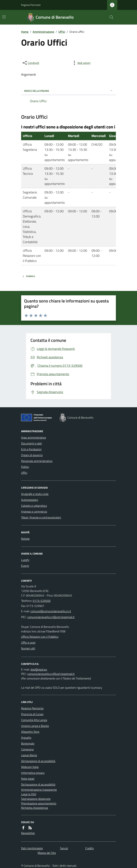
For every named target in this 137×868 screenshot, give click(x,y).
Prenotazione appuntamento (39, 803)
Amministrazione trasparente (39, 790)
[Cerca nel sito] (110, 17)
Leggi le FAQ (29, 794)
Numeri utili (28, 648)
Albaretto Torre (30, 732)
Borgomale (28, 743)
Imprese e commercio (34, 511)
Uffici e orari (28, 642)
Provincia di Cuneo (32, 714)
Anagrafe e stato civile (35, 494)
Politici (25, 467)
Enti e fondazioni (31, 449)
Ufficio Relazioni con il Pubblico (40, 637)
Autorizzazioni (30, 500)
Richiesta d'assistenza (35, 808)
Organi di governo (32, 455)
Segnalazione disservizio (36, 799)
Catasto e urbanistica (34, 506)
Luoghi (25, 560)
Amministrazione (43, 32)
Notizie (25, 539)
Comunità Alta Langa (34, 720)
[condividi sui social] (30, 63)
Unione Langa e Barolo (35, 726)
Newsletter (28, 833)
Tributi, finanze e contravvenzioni (41, 517)
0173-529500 (42, 601)
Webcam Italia (30, 767)
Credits (89, 848)
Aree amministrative (34, 437)
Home (25, 32)
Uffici (62, 32)
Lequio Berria (29, 755)
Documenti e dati (31, 443)
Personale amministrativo (37, 461)
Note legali (28, 779)
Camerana (27, 749)
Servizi (64, 848)
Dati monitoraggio (32, 848)
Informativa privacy (33, 773)
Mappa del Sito (47, 853)
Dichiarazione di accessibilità (38, 761)
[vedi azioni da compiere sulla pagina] (81, 63)
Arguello (26, 738)
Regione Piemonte (31, 5)
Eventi (25, 566)
